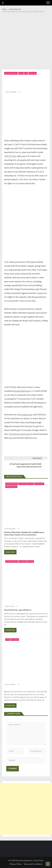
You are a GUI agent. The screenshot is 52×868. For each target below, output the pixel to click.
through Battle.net (22, 391)
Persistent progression (19, 434)
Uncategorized (11, 487)
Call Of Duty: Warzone (15, 156)
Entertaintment (11, 73)
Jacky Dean (39, 860)
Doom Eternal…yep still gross (18, 610)
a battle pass (27, 414)
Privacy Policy (16, 864)
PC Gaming (23, 484)
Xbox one (33, 73)
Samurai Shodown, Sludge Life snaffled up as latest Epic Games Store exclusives (24, 533)
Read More (10, 552)
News (21, 73)
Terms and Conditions (33, 864)
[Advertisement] (26, 42)
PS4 (26, 73)
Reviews (31, 484)
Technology (39, 484)
